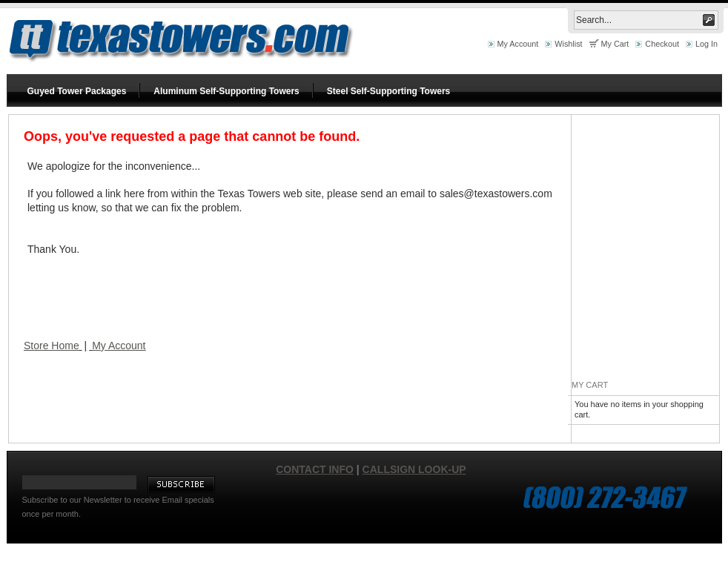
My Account (518, 44)
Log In (707, 44)
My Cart (615, 44)
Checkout (662, 44)
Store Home (52, 346)
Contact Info (315, 469)
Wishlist (568, 44)
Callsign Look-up (414, 469)
